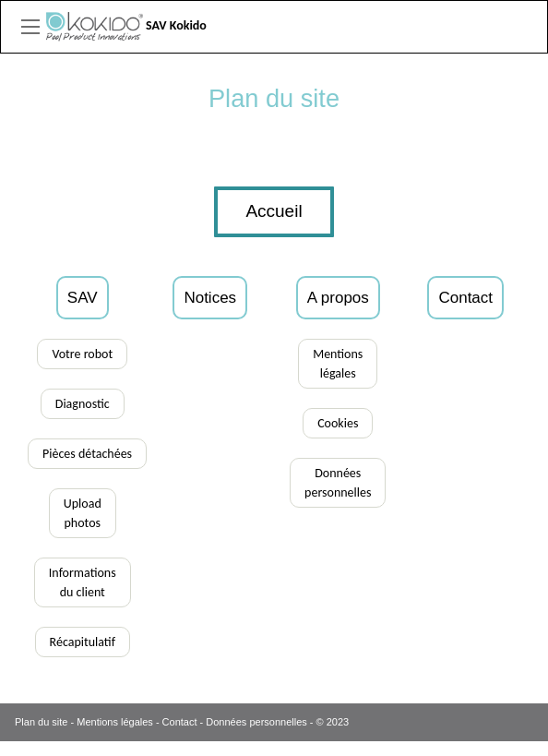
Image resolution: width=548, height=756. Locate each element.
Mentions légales (115, 722)
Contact (180, 722)
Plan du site (41, 722)
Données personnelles (256, 722)
